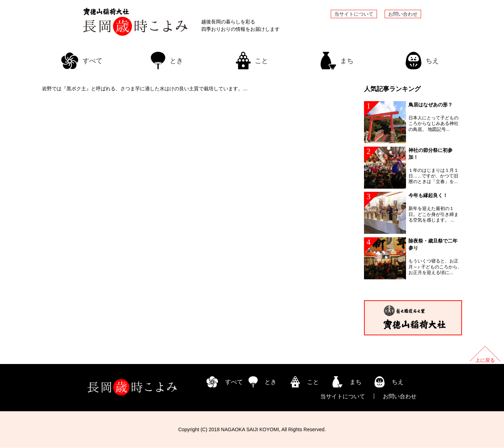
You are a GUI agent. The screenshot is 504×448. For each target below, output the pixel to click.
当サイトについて (354, 14)
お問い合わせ (403, 14)
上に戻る (485, 360)
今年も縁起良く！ (428, 196)
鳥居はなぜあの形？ (430, 105)
